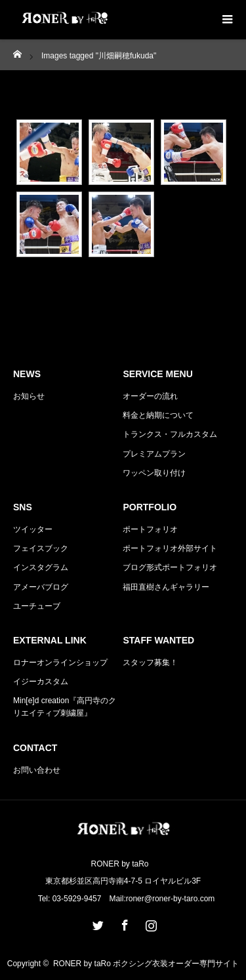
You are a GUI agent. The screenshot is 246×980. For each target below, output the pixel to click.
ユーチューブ (37, 606)
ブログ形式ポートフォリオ (170, 567)
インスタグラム (41, 567)
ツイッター (33, 529)
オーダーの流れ (150, 396)
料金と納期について (158, 415)
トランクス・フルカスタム (170, 434)
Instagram (150, 923)
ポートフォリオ (150, 529)
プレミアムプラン (154, 454)
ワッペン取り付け (154, 473)
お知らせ (29, 396)
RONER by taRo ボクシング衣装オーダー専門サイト (146, 964)
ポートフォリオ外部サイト (170, 548)
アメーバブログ (41, 587)
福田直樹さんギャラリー (166, 587)
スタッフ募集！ (150, 663)
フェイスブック (41, 548)
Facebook (123, 923)
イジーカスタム (41, 682)
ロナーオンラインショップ (60, 663)
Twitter (96, 923)
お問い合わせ (37, 770)
